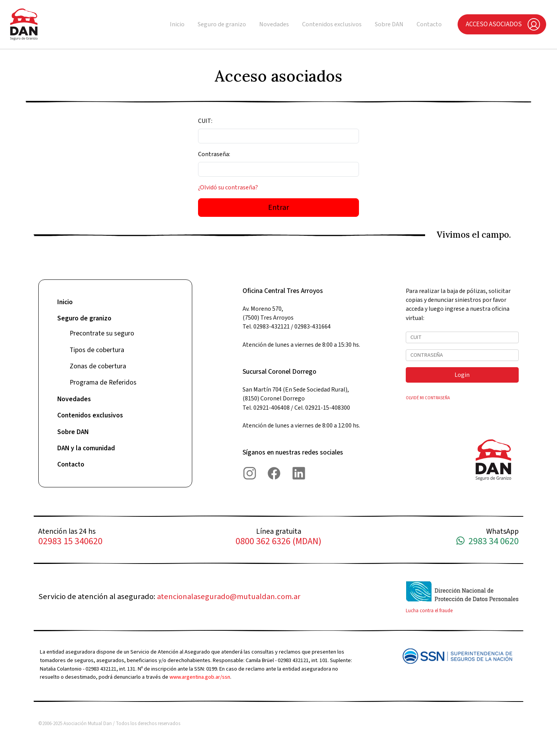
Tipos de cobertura (97, 350)
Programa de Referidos (103, 382)
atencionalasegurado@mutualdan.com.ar (229, 597)
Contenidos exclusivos (332, 24)
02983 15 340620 (70, 542)
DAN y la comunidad (86, 448)
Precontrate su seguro (102, 333)
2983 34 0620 (488, 542)
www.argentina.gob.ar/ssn (200, 677)
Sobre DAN (389, 24)
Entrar (278, 208)
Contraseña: (214, 154)
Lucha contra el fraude (429, 611)
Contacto (429, 24)
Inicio (177, 24)
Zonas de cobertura (98, 366)
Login (462, 375)
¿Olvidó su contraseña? (228, 187)
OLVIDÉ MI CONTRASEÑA (428, 398)
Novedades (274, 24)
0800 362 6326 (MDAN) (278, 542)
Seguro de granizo (222, 24)
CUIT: (205, 121)
